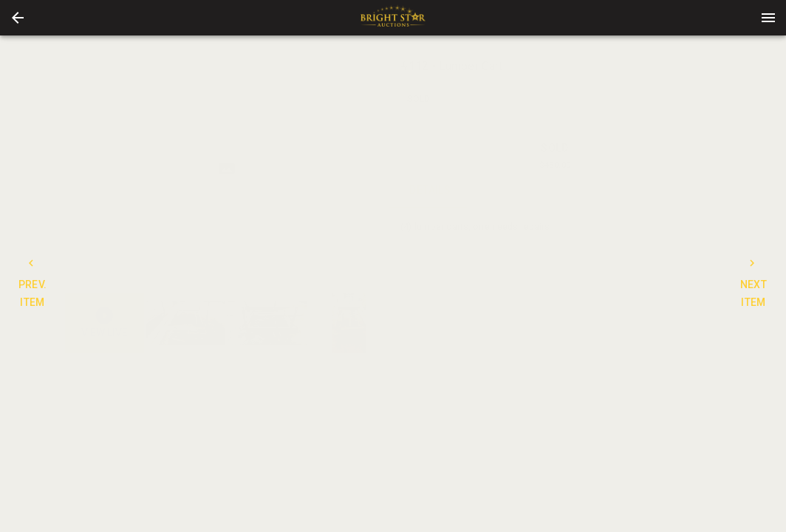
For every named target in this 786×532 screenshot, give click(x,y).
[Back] (18, 18)
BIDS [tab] (680, 191)
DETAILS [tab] (430, 191)
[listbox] (227, 169)
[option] (227, 169)
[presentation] (393, 18)
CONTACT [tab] (514, 191)
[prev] (76, 168)
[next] (377, 168)
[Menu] (768, 18)
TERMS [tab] (597, 191)
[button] (18, 18)
